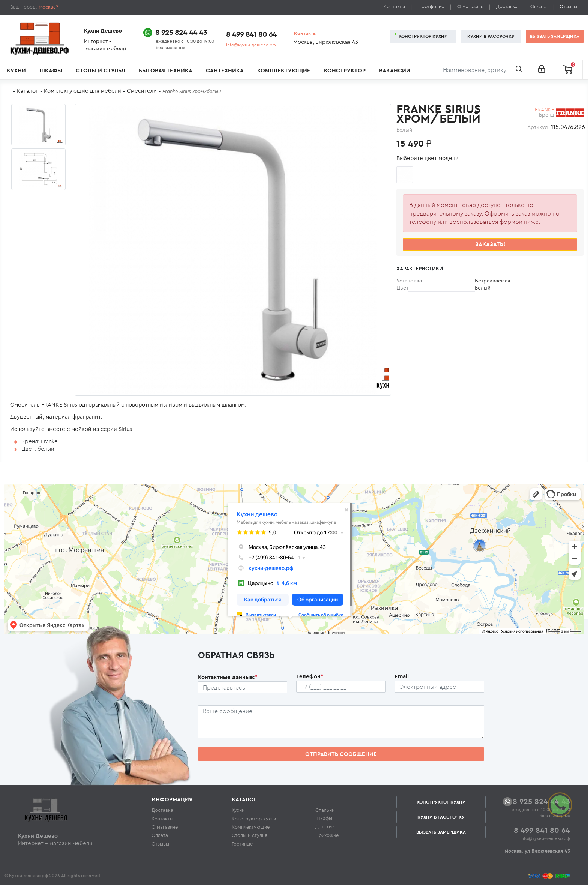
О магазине (470, 7)
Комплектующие (284, 70)
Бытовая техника (166, 70)
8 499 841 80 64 (251, 34)
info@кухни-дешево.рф (251, 45)
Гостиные (242, 844)
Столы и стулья (100, 70)
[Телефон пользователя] (341, 687)
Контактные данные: (228, 677)
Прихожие (327, 835)
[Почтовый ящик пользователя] (439, 687)
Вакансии (395, 70)
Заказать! (490, 244)
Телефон (310, 676)
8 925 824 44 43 (181, 32)
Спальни (325, 810)
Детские (325, 826)
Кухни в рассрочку (491, 36)
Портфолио (431, 7)
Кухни (16, 70)
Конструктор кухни (423, 36)
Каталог (28, 91)
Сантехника (225, 70)
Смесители (142, 91)
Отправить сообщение (341, 754)
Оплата (538, 7)
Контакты (394, 7)
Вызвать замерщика (555, 36)
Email (402, 676)
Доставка (507, 7)
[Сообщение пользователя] (341, 722)
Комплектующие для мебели (82, 91)
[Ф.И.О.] (243, 687)
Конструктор (345, 70)
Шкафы (51, 70)
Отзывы (568, 7)
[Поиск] (482, 70)
